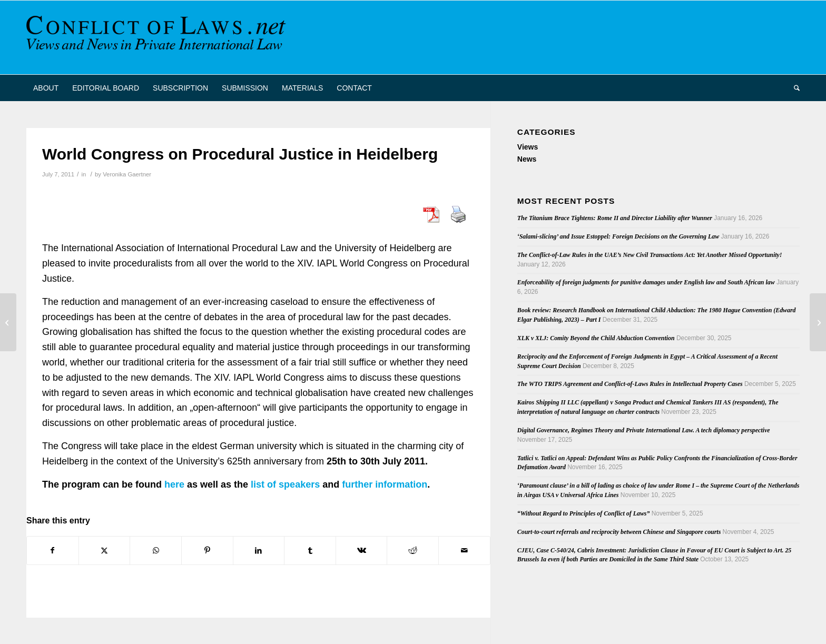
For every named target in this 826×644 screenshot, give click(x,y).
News (527, 159)
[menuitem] (46, 88)
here (174, 484)
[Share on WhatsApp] (156, 551)
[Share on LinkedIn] (259, 551)
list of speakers (285, 484)
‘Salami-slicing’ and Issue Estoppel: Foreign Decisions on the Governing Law (618, 236)
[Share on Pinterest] (207, 551)
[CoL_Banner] (158, 37)
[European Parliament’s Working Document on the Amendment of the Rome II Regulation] (818, 322)
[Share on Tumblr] (310, 551)
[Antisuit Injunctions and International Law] (8, 322)
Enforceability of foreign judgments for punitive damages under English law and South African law (646, 282)
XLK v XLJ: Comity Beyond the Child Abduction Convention (596, 338)
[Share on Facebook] (53, 551)
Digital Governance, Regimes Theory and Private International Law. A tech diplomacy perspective (644, 430)
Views (528, 147)
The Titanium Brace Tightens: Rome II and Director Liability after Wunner (615, 218)
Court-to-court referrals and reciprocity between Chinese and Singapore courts (619, 532)
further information (385, 484)
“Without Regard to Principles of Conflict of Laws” (584, 513)
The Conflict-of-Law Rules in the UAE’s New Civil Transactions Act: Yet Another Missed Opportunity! (650, 255)
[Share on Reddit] (413, 551)
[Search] (793, 88)
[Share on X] (105, 551)
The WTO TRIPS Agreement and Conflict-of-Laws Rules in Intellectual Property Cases (630, 384)
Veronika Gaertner (127, 174)
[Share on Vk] (362, 551)
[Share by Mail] (464, 551)
